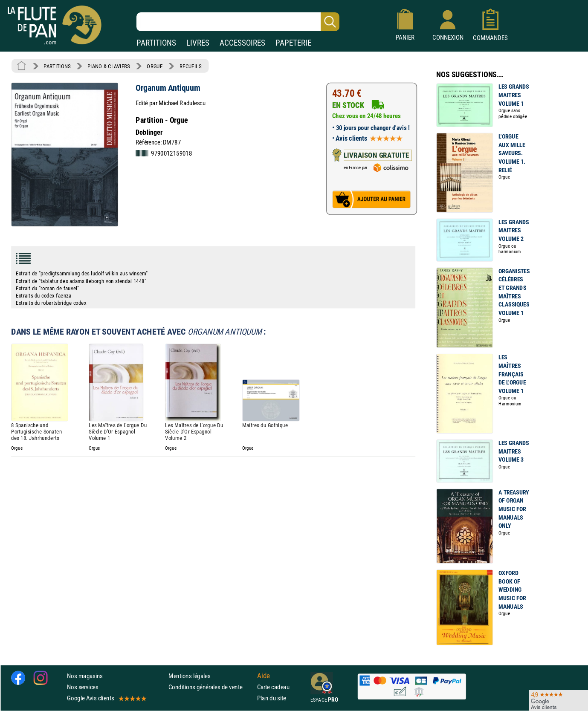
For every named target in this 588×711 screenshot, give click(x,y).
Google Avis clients (106, 698)
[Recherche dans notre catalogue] (238, 22)
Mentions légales (189, 676)
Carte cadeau (273, 687)
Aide (264, 676)
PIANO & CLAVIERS (109, 66)
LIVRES (198, 43)
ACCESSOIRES (242, 43)
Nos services (83, 687)
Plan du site (272, 698)
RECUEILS (191, 66)
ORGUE (155, 66)
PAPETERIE (293, 43)
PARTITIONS (156, 43)
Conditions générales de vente (211, 687)
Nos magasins (85, 676)
